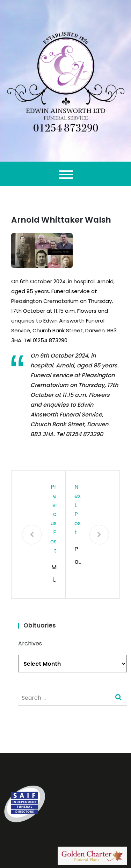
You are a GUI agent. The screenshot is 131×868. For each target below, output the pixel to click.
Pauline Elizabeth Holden (77, 556)
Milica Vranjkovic (54, 574)
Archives (30, 643)
